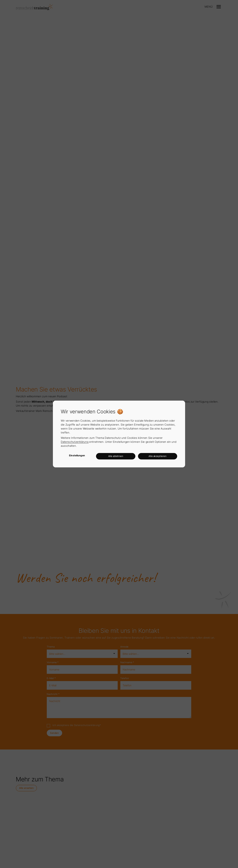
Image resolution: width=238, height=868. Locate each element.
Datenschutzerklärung (75, 442)
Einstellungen (77, 455)
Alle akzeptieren (158, 456)
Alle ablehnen (116, 456)
